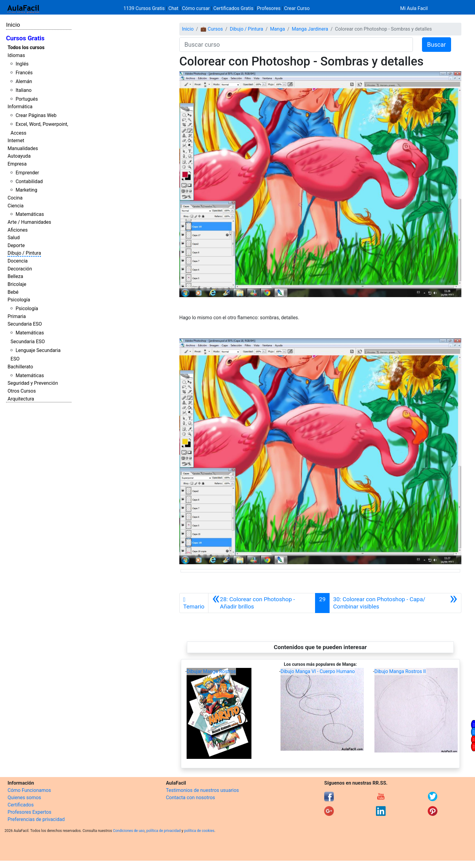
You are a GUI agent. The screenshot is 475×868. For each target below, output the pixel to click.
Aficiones (18, 230)
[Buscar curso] (296, 45)
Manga (277, 29)
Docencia (18, 261)
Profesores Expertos (29, 812)
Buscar (437, 45)
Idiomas (16, 55)
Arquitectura (21, 399)
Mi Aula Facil (414, 8)
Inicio (13, 25)
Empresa (17, 164)
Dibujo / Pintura (24, 253)
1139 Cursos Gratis (145, 8)
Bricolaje (17, 284)
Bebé (13, 292)
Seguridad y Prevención (33, 383)
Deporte (16, 245)
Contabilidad (29, 181)
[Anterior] (262, 603)
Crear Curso (297, 8)
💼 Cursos (212, 29)
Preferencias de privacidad (36, 819)
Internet (16, 141)
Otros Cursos (22, 391)
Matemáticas (30, 214)
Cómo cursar (196, 8)
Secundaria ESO (25, 324)
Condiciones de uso (129, 831)
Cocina (15, 198)
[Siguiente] (395, 603)
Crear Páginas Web (36, 115)
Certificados (21, 805)
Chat (173, 8)
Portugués (27, 99)
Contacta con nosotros (191, 798)
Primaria (17, 316)
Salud (14, 238)
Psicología (19, 300)
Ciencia (16, 206)
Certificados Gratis (233, 8)
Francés (24, 73)
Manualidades (23, 148)
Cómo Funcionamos (29, 790)
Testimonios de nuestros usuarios (203, 790)
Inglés (22, 64)
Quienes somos (24, 798)
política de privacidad (163, 831)
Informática (20, 107)
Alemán (24, 81)
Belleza (15, 276)
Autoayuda (19, 156)
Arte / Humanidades (29, 222)
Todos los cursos (26, 47)
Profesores (269, 8)
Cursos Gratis (25, 38)
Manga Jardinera (310, 29)
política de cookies (199, 831)
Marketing (26, 190)
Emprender (27, 173)
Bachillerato (20, 367)
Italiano (23, 90)
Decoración (20, 269)
